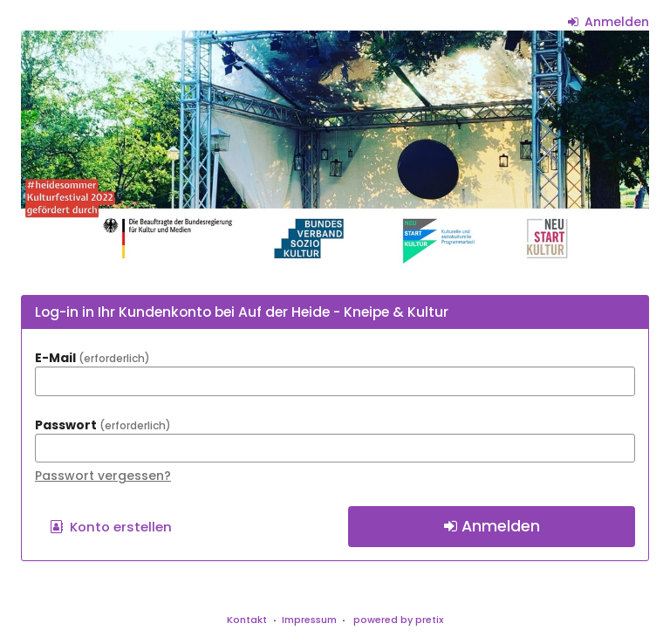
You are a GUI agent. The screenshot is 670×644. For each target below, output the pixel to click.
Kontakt (247, 620)
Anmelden (609, 22)
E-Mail (92, 358)
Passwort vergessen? (103, 476)
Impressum (309, 620)
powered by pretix (398, 620)
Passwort (103, 425)
